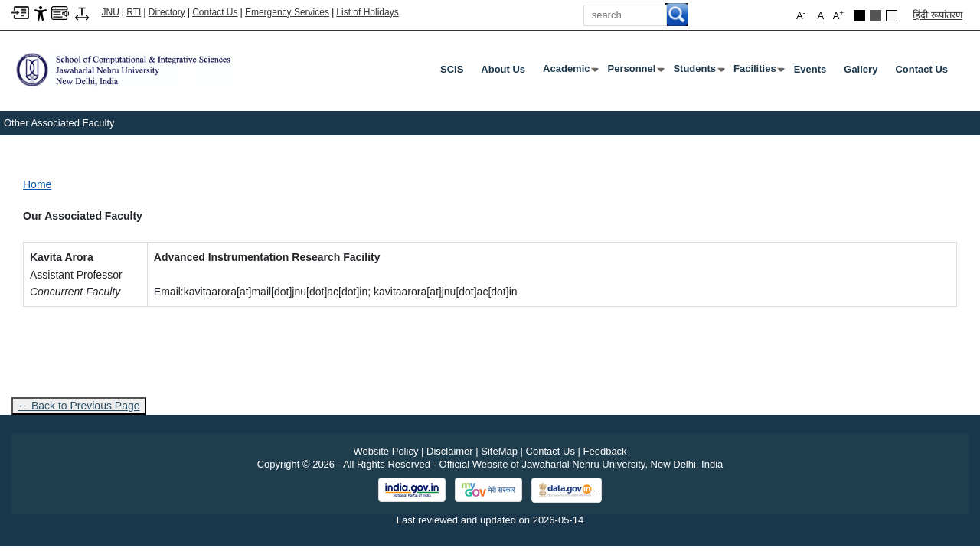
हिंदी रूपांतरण (938, 15)
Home (37, 184)
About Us (503, 69)
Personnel (635, 72)
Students (697, 72)
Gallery (861, 69)
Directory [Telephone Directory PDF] (167, 12)
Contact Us (215, 12)
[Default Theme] (892, 16)
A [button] (838, 15)
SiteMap (499, 451)
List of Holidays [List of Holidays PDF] (367, 12)
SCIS (452, 69)
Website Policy (385, 451)
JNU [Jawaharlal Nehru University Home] (111, 12)
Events (810, 69)
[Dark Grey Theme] (875, 16)
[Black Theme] (859, 16)
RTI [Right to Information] (134, 12)
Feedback (605, 451)
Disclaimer (450, 451)
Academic (569, 72)
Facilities (758, 72)
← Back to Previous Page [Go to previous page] (79, 406)
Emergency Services (287, 12)
